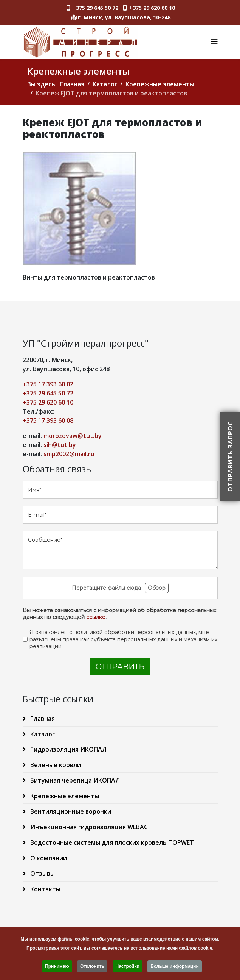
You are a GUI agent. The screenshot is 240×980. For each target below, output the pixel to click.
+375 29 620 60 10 (152, 8)
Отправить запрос (230, 456)
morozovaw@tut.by (73, 436)
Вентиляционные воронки (70, 811)
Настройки (128, 968)
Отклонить (92, 968)
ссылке (96, 617)
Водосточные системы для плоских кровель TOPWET (111, 842)
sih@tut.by (60, 445)
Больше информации (175, 968)
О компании (48, 858)
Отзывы (42, 874)
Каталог (105, 84)
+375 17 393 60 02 (48, 384)
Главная (72, 84)
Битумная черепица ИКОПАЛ (74, 780)
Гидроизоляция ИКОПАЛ (68, 749)
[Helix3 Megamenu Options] (214, 41)
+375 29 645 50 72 (95, 8)
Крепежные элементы (160, 84)
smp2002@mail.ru (69, 454)
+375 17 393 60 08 (48, 420)
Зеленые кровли (55, 765)
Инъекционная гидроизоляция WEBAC (88, 827)
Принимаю (57, 968)
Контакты (45, 889)
